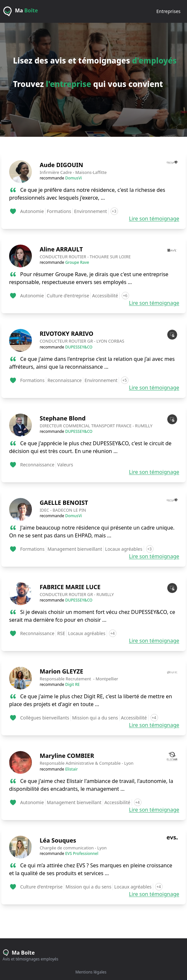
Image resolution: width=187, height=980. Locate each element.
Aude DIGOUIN (61, 165)
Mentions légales (91, 972)
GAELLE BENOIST (64, 503)
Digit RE (72, 684)
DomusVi (73, 178)
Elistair (71, 769)
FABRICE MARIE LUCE (70, 587)
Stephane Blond (63, 418)
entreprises (168, 11)
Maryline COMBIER (67, 756)
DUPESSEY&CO (79, 347)
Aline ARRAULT (61, 249)
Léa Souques (58, 840)
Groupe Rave (77, 262)
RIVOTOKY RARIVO (67, 334)
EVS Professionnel (82, 853)
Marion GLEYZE (61, 671)
